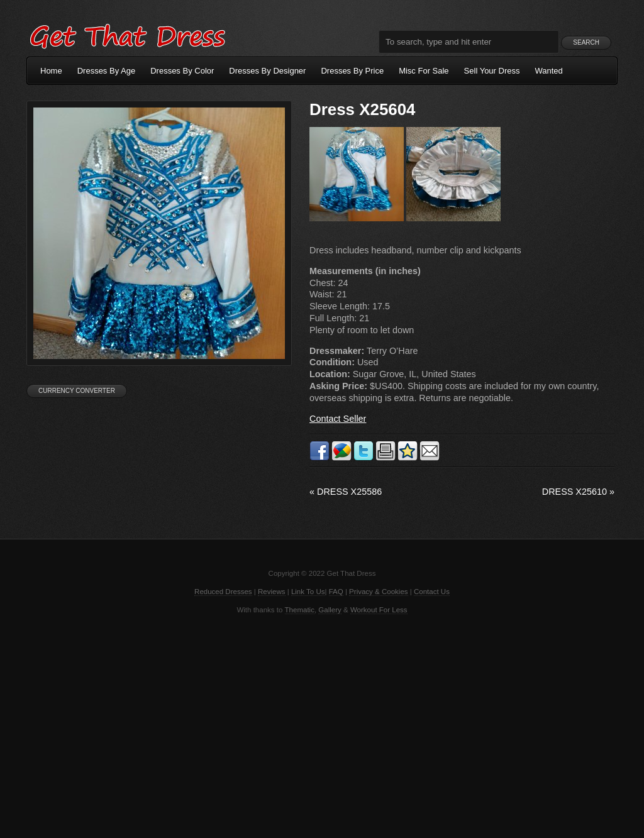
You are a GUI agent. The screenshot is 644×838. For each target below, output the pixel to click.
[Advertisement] (322, 725)
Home (51, 71)
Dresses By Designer (267, 71)
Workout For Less (379, 610)
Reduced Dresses (223, 592)
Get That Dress (127, 35)
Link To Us (308, 592)
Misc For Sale (424, 71)
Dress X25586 (346, 492)
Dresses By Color (182, 71)
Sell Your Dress (492, 71)
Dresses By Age (107, 71)
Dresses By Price (352, 71)
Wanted (549, 71)
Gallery (330, 610)
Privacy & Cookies (378, 592)
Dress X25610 (578, 492)
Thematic (300, 610)
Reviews (272, 592)
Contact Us (432, 592)
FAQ (336, 592)
